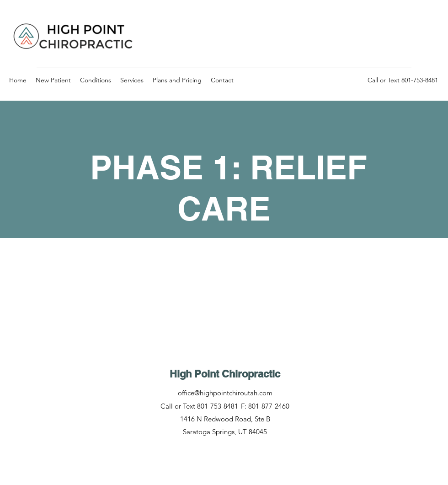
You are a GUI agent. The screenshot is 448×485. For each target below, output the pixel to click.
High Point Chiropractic (225, 374)
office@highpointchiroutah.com (225, 393)
